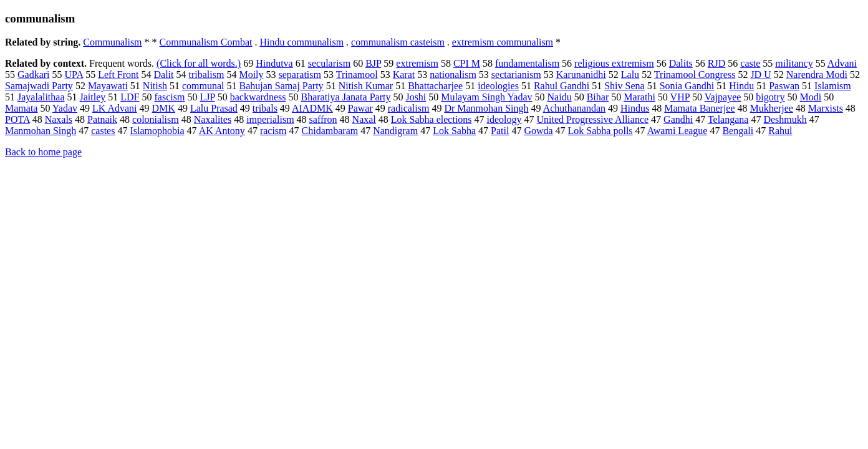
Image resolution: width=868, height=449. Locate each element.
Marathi (639, 97)
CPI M (467, 63)
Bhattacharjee (435, 86)
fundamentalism (527, 63)
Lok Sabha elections (432, 119)
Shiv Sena (624, 86)
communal (203, 86)
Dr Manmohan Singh (486, 108)
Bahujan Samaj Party (282, 86)
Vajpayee (723, 97)
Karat (404, 75)
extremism (417, 63)
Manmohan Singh (41, 131)
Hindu (741, 86)
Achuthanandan (574, 108)
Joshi (416, 97)
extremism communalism (503, 42)
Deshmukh (785, 119)
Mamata (21, 108)
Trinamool (357, 75)
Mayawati (108, 86)
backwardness (258, 97)
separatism (300, 75)
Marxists (826, 108)
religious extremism (614, 63)
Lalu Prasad (214, 108)
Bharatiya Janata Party (345, 97)
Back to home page (43, 152)
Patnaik (102, 119)
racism (273, 131)
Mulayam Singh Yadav (486, 97)
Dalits (681, 63)
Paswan (784, 86)
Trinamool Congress (695, 75)
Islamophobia (157, 131)
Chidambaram (330, 131)
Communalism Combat (206, 42)
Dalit (164, 75)
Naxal (364, 119)
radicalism (409, 108)
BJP (373, 63)
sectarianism (516, 75)
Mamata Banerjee (699, 108)
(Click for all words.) (199, 63)
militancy (794, 63)
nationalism (453, 75)
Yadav (65, 108)
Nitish (155, 86)
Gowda (538, 131)
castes (103, 131)
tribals (265, 108)
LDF (130, 97)
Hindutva (274, 63)
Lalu (630, 75)
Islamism (833, 86)
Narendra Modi (817, 75)
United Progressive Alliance (593, 119)
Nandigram (395, 131)
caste (750, 63)
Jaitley (93, 97)
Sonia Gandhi (687, 86)
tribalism (207, 75)
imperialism (270, 119)
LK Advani (115, 108)
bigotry (770, 97)
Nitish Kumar (366, 86)
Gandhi (678, 119)
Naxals (59, 119)
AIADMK (312, 108)
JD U (760, 75)
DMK (164, 108)
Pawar (360, 108)
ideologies (498, 86)
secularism (329, 63)
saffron (323, 119)
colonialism (156, 119)
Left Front (118, 75)
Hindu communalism (301, 42)
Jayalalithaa (41, 97)
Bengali (738, 131)
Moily (251, 75)
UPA (74, 75)
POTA (17, 119)
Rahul (780, 131)
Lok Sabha (454, 131)
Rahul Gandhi (562, 86)
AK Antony (222, 131)
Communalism (112, 42)
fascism (170, 97)
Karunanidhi (581, 75)
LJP (207, 97)
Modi (811, 97)
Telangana (728, 119)
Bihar (598, 97)
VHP (680, 97)
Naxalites (213, 119)
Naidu (560, 97)
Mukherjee (772, 108)
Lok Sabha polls (600, 131)
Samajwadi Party (39, 86)
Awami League (678, 131)
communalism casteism (398, 42)
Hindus (635, 108)
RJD (716, 63)
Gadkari (34, 75)
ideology (504, 119)
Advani (842, 63)
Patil (500, 131)
